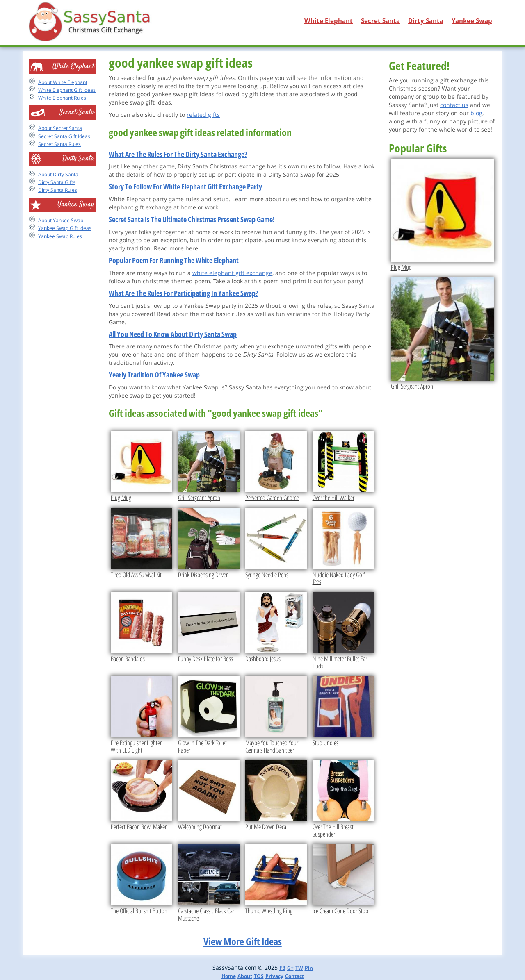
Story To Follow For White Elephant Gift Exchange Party (185, 186)
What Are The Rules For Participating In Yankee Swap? (184, 293)
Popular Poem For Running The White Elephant (174, 260)
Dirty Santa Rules (58, 190)
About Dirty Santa (58, 174)
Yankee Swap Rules (60, 236)
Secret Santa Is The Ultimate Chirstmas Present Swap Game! (192, 219)
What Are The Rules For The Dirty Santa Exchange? (178, 154)
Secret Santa (380, 20)
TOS (259, 976)
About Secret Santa (60, 128)
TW (299, 968)
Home (229, 976)
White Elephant (329, 20)
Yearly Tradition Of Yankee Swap (154, 375)
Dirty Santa (426, 20)
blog (476, 113)
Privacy (274, 976)
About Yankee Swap (61, 220)
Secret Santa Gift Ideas (64, 136)
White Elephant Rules (62, 98)
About (245, 976)
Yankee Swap (472, 20)
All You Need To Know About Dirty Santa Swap (173, 334)
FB (282, 968)
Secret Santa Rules (59, 144)
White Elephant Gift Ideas (67, 90)
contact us (454, 105)
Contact (294, 976)
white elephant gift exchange (232, 273)
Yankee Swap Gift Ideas (65, 228)
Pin (309, 968)
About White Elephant (63, 82)
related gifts (203, 115)
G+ (290, 968)
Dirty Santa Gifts (57, 182)
